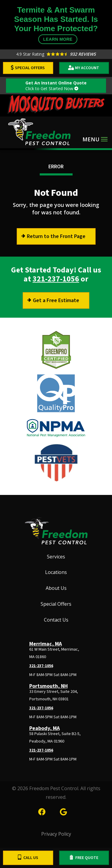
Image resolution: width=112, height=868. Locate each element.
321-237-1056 (56, 279)
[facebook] (42, 811)
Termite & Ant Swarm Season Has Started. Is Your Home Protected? (56, 25)
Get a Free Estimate (56, 300)
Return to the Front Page (56, 236)
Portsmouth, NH (49, 686)
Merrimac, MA (46, 644)
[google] (63, 811)
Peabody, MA (45, 728)
